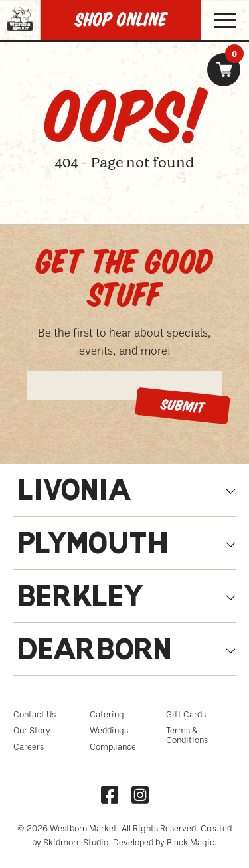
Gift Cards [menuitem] (186, 714)
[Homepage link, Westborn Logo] (20, 36)
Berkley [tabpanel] (81, 599)
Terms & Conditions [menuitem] (187, 735)
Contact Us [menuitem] (35, 714)
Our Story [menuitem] (32, 730)
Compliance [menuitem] (113, 746)
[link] (224, 70)
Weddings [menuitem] (109, 730)
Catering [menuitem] (107, 714)
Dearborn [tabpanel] (94, 652)
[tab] (124, 497)
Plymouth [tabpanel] (93, 546)
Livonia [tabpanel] (74, 493)
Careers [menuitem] (29, 746)
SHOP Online (121, 20)
